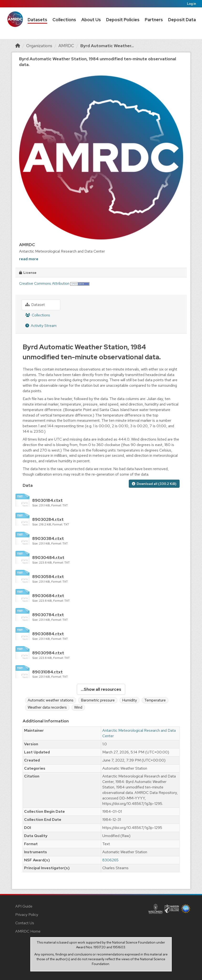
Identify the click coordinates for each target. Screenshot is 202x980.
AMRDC (66, 46)
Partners (154, 20)
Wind (78, 707)
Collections (64, 20)
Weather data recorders (47, 707)
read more (29, 259)
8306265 (110, 860)
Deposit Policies (123, 20)
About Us (91, 20)
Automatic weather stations (51, 700)
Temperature (155, 700)
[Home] (18, 46)
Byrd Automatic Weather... (107, 46)
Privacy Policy (27, 915)
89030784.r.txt (48, 615)
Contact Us (25, 923)
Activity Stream (41, 326)
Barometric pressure (98, 700)
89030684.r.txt (48, 596)
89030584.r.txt (48, 576)
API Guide (24, 906)
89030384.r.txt (48, 538)
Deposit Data (182, 20)
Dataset (35, 305)
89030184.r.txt (47, 500)
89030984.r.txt (48, 653)
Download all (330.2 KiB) (154, 484)
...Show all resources (101, 689)
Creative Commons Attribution (44, 283)
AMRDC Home (28, 931)
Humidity (129, 700)
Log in (192, 4)
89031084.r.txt (47, 672)
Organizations (39, 46)
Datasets (37, 20)
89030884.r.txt (48, 634)
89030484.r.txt (48, 557)
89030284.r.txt (48, 519)
